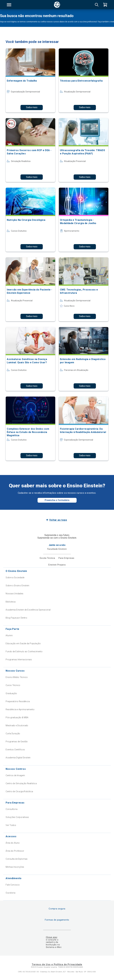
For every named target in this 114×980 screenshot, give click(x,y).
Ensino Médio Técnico (17, 677)
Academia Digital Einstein (18, 758)
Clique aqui (52, 937)
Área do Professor (15, 851)
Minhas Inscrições (15, 867)
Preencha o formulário (57, 500)
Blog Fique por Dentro (16, 618)
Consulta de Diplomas (17, 859)
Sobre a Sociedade (15, 578)
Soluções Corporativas (17, 817)
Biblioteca (11, 602)
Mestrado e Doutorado (17, 725)
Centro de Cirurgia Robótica (19, 791)
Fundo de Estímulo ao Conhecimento (24, 652)
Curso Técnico (13, 685)
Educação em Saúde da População (23, 643)
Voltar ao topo (58, 520)
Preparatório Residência (18, 701)
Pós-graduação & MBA (17, 717)
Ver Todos (11, 825)
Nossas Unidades (14, 594)
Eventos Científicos (15, 750)
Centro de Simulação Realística (21, 783)
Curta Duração (13, 734)
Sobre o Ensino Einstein (17, 586)
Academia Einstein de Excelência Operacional (28, 610)
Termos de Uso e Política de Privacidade (57, 964)
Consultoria (12, 809)
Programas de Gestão (17, 742)
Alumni (9, 635)
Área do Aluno (13, 843)
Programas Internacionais (19, 660)
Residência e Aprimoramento (20, 709)
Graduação (11, 693)
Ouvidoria (10, 893)
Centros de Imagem (15, 775)
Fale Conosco (13, 885)
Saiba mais (32, 107)
